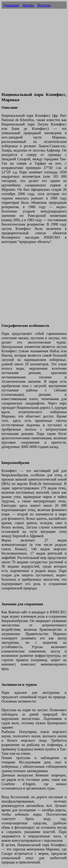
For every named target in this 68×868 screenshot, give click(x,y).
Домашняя (11, 5)
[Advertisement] (34, 54)
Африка (28, 5)
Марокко (44, 5)
